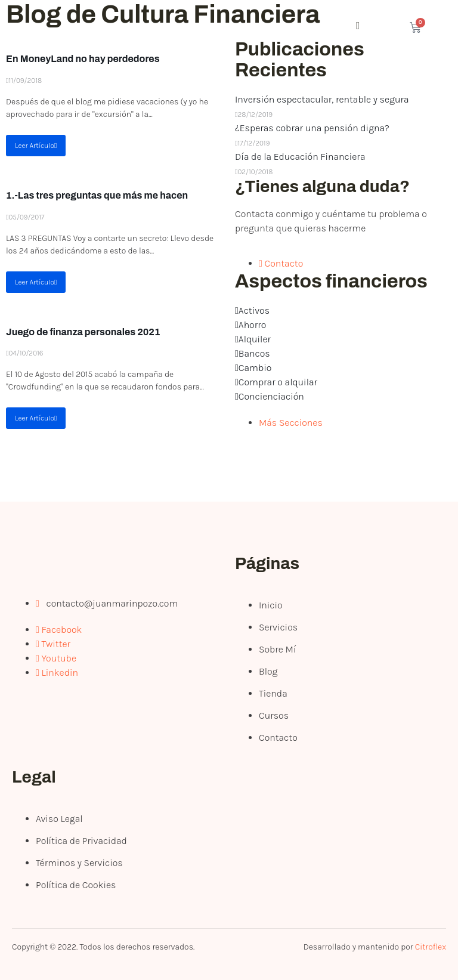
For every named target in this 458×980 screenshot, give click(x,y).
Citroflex (431, 947)
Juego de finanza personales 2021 (83, 332)
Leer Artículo (36, 146)
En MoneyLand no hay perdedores (83, 59)
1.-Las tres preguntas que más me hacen (97, 195)
